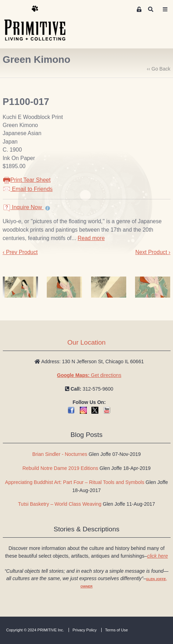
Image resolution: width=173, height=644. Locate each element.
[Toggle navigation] (165, 9)
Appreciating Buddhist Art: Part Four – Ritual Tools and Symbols (75, 482)
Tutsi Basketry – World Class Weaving (60, 504)
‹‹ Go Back (159, 69)
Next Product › (153, 252)
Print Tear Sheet (27, 180)
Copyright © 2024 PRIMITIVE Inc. (35, 630)
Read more (91, 238)
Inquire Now (23, 207)
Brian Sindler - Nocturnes (60, 454)
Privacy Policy (84, 630)
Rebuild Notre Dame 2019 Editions (60, 468)
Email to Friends (28, 189)
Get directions (89, 375)
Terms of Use (117, 630)
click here (157, 556)
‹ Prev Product (20, 252)
